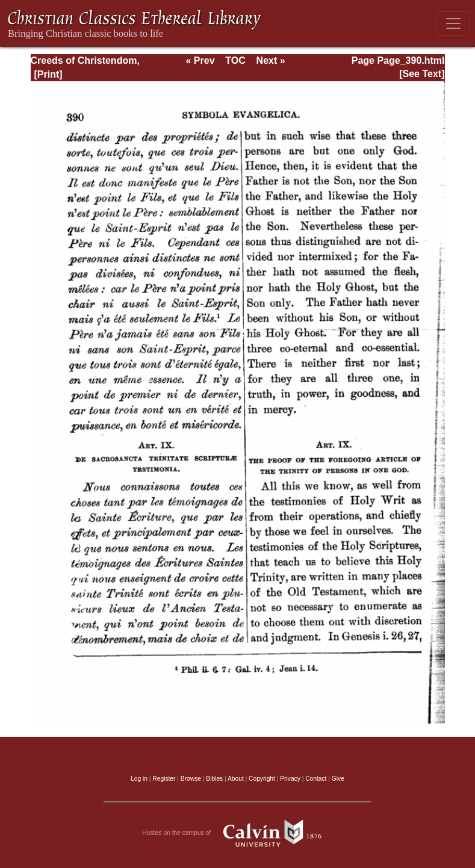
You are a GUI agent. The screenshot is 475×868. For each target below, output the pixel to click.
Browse (191, 779)
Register (164, 779)
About (236, 779)
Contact (316, 779)
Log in (139, 779)
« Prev (200, 60)
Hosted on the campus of (237, 833)
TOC (235, 60)
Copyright (262, 779)
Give (338, 779)
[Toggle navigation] (453, 23)
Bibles (214, 779)
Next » (271, 60)
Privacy (290, 779)
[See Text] (422, 74)
